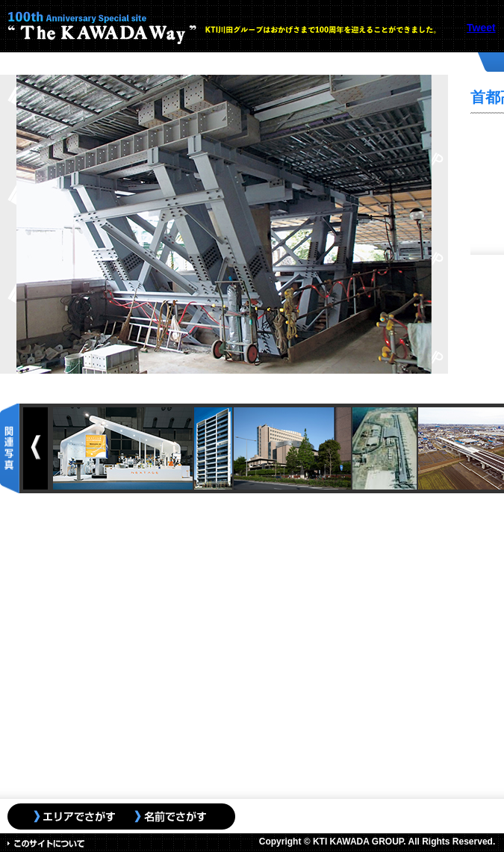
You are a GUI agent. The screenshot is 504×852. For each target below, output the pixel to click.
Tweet (481, 28)
